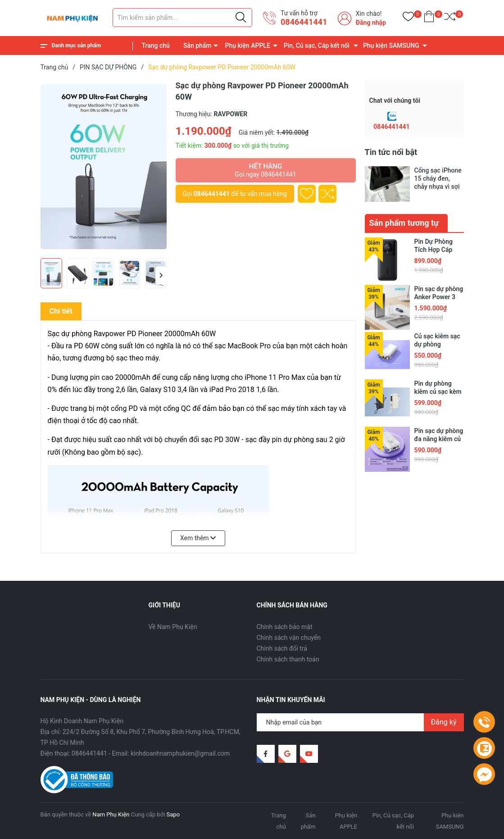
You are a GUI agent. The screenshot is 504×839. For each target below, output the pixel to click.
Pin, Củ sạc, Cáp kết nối (317, 46)
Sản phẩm (198, 46)
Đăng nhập (371, 23)
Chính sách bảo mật (285, 627)
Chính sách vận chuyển (289, 638)
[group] (104, 167)
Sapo (173, 814)
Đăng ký (444, 722)
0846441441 (304, 22)
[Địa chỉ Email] (360, 722)
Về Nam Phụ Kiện (173, 627)
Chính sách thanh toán (288, 659)
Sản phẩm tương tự (404, 223)
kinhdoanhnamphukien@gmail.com (180, 753)
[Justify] (241, 18)
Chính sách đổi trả (282, 648)
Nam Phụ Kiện (111, 814)
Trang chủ (156, 46)
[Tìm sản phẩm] (182, 18)
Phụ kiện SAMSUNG (391, 46)
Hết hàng (266, 170)
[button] (161, 275)
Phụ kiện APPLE (248, 46)
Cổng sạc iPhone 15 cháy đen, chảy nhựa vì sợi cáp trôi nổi (438, 179)
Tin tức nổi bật (391, 152)
